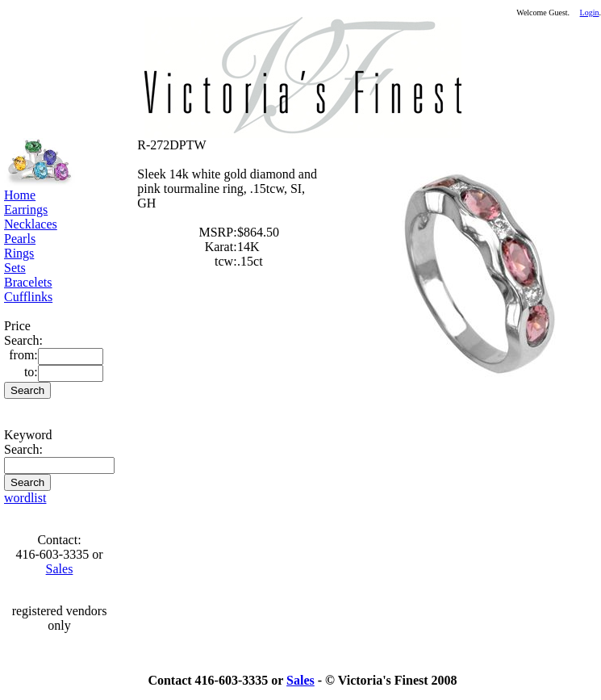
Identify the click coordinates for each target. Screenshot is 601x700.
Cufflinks (28, 297)
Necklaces (31, 224)
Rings (19, 253)
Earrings (26, 210)
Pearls (20, 239)
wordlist (25, 498)
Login (590, 13)
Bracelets (28, 282)
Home (20, 195)
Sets (15, 268)
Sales (60, 569)
